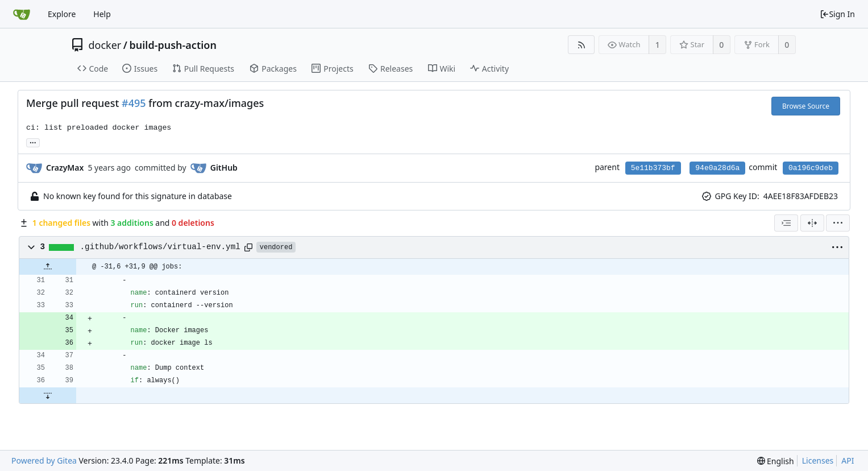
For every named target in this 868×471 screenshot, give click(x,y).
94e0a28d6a (717, 168)
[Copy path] (248, 247)
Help (102, 14)
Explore (62, 14)
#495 (134, 103)
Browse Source (806, 106)
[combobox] (786, 223)
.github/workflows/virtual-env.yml (160, 247)
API (848, 460)
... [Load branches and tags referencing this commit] (33, 142)
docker (105, 45)
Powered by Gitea (44, 460)
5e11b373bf (653, 168)
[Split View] (812, 223)
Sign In (837, 14)
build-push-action (173, 45)
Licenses (818, 460)
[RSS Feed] (581, 45)
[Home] (22, 14)
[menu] (838, 223)
